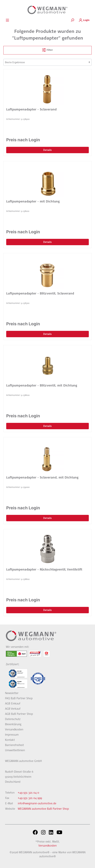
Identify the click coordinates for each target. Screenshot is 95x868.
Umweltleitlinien (15, 751)
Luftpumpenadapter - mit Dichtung (33, 202)
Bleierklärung (13, 725)
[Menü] (7, 20)
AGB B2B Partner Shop (19, 714)
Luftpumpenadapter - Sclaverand (31, 110)
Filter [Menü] (47, 49)
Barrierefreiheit (14, 745)
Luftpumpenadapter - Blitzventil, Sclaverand (40, 294)
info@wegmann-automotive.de (37, 804)
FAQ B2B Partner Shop (19, 699)
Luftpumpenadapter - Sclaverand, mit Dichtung (42, 478)
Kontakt (10, 740)
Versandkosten (14, 730)
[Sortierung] (47, 62)
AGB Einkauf (13, 704)
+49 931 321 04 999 (30, 798)
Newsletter (12, 693)
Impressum (12, 735)
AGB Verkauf (13, 709)
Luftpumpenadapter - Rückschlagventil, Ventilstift (44, 570)
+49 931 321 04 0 (28, 793)
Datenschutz (13, 719)
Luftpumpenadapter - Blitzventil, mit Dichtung (42, 386)
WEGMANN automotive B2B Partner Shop (43, 809)
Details (47, 150)
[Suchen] (72, 20)
